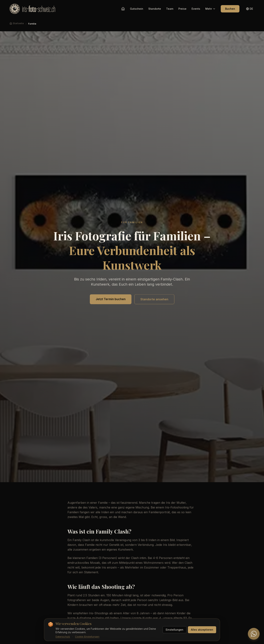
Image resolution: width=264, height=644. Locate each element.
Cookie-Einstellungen (87, 636)
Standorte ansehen (154, 300)
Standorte (155, 9)
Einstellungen (175, 630)
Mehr (210, 9)
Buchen (230, 9)
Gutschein (137, 9)
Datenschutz (63, 636)
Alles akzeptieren (202, 630)
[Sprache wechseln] (250, 9)
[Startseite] (123, 9)
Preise (182, 9)
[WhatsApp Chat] (254, 634)
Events (196, 9)
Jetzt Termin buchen (111, 300)
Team (170, 9)
